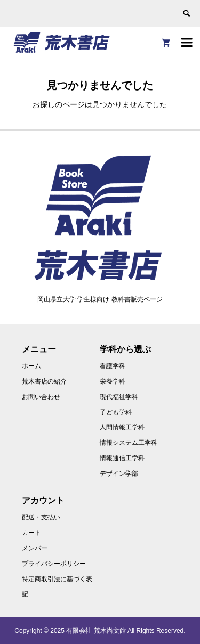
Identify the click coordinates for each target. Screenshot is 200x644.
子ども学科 (116, 412)
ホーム (31, 366)
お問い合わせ (41, 397)
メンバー (35, 548)
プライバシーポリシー (54, 564)
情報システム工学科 (129, 443)
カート (31, 533)
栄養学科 (113, 381)
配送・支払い (41, 517)
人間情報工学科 (122, 427)
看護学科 (113, 366)
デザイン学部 (119, 474)
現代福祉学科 (119, 397)
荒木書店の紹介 (44, 381)
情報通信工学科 (122, 458)
